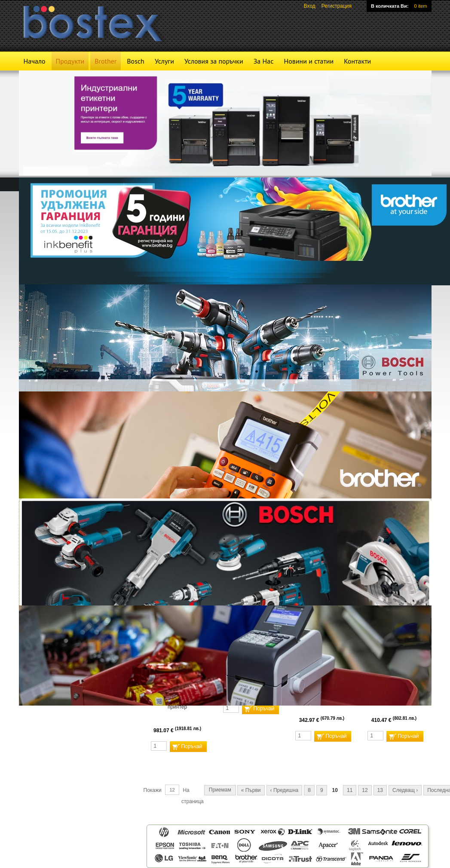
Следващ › (405, 790)
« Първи (251, 790)
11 (350, 790)
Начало (35, 61)
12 (365, 790)
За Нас (264, 61)
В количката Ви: (390, 6)
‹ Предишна (285, 790)
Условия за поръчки (214, 61)
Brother (106, 61)
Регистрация (337, 6)
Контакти (357, 61)
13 (380, 790)
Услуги (164, 61)
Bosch (136, 61)
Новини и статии (309, 61)
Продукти (70, 61)
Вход (310, 6)
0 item (421, 6)
